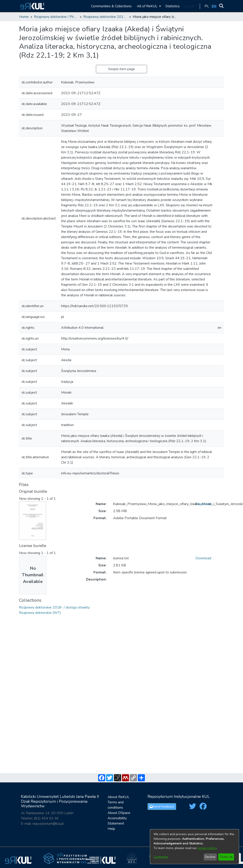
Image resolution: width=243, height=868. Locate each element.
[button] (32, 6)
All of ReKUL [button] (147, 6)
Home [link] (24, 17)
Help (111, 829)
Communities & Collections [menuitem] (111, 6)
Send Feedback (162, 807)
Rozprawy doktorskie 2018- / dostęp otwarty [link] (105, 17)
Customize (161, 857)
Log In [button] (190, 6)
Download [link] (203, 504)
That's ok (226, 857)
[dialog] (194, 847)
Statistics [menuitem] (173, 6)
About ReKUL (119, 797)
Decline (210, 857)
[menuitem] (149, 6)
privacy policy (207, 848)
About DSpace (119, 813)
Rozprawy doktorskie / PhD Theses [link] (56, 17)
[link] (54, 607)
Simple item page (121, 69)
